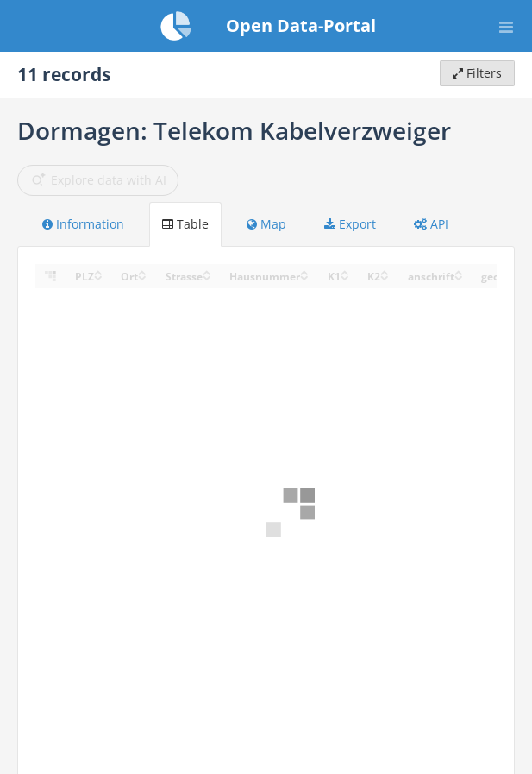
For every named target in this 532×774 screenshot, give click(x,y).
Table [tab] (185, 224)
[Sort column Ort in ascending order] (142, 271)
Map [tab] (266, 224)
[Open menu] (506, 26)
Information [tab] (83, 224)
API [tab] (431, 224)
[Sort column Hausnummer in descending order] (304, 277)
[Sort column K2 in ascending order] (385, 271)
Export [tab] (350, 224)
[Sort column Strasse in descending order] (207, 277)
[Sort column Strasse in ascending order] (207, 271)
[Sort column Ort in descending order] (142, 277)
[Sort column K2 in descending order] (385, 277)
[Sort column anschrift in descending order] (459, 277)
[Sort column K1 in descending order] (345, 277)
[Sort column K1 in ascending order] (345, 271)
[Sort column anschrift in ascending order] (459, 271)
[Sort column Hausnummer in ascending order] (304, 271)
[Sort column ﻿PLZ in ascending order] (98, 271)
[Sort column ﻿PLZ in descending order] (98, 277)
